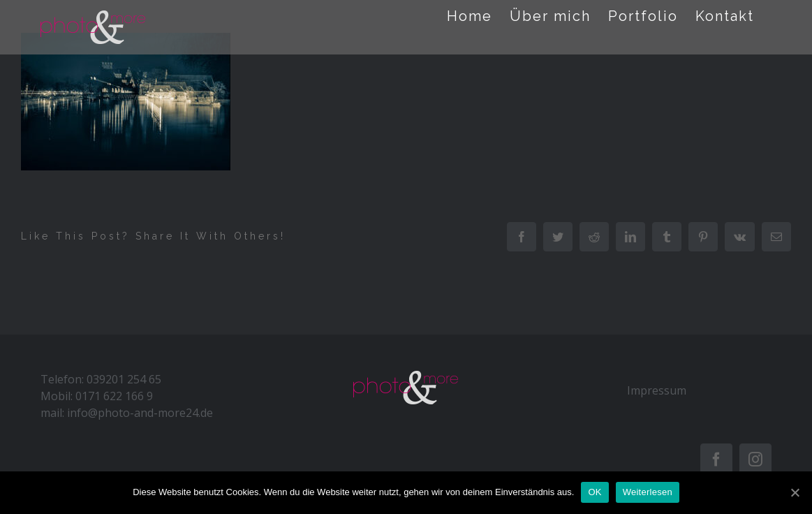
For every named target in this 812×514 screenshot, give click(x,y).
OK (595, 492)
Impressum (657, 390)
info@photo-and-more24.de (140, 413)
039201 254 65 (124, 379)
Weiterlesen (648, 492)
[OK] (795, 492)
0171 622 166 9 (114, 396)
